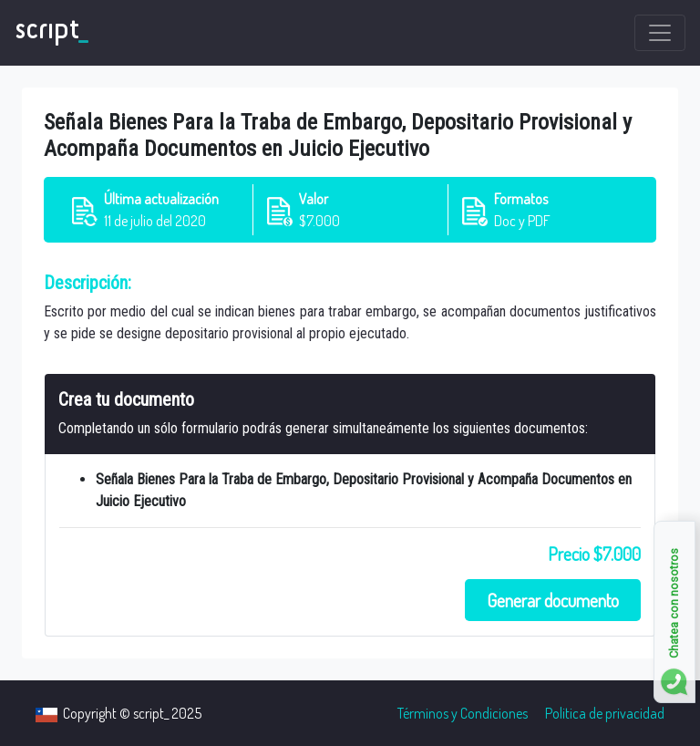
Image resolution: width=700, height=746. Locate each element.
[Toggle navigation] (660, 33)
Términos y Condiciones (463, 713)
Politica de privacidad (605, 713)
